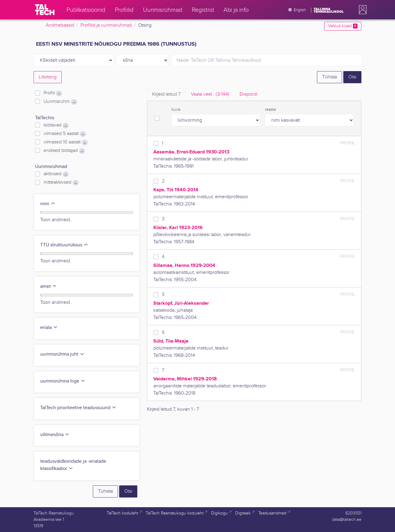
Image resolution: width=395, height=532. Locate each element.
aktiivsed (56, 174)
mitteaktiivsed (61, 182)
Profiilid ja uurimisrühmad (106, 25)
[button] (361, 10)
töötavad (56, 125)
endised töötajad (64, 151)
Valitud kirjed (343, 26)
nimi (48, 204)
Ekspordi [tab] (248, 94)
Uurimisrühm (60, 102)
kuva (176, 110)
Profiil (53, 93)
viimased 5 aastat (65, 134)
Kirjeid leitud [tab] (166, 94)
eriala (49, 328)
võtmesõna (55, 435)
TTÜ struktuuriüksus (64, 245)
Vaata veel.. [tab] (210, 94)
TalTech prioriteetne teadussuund (78, 408)
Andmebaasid (60, 25)
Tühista (330, 77)
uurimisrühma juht (62, 354)
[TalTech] (45, 10)
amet (49, 286)
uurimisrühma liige (63, 381)
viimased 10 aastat (66, 142)
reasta (270, 110)
